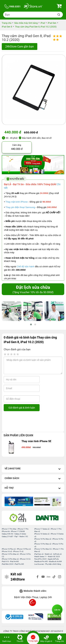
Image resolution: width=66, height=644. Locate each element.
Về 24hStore (33, 469)
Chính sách (33, 479)
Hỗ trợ (33, 488)
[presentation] (32, 422)
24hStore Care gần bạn (20, 47)
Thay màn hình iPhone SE (36, 441)
